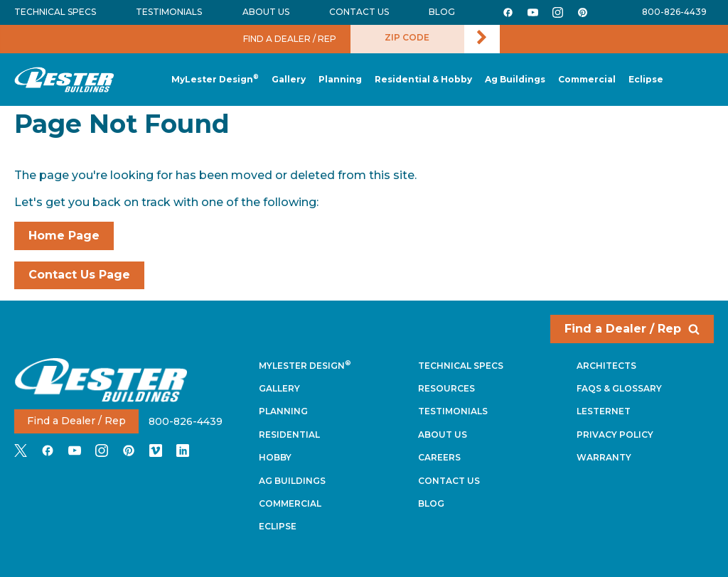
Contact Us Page (79, 275)
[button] (340, 80)
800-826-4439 (674, 12)
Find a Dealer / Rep (632, 329)
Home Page (64, 236)
